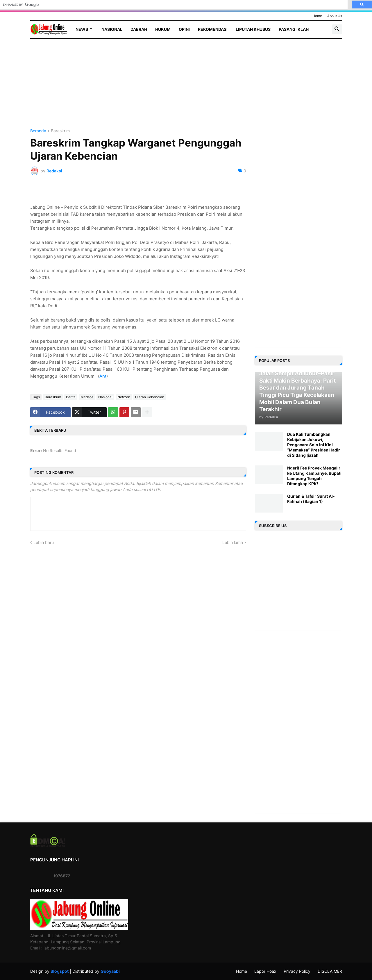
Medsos (87, 397)
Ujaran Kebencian (150, 397)
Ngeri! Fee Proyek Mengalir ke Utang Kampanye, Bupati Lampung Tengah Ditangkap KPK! (314, 476)
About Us (335, 16)
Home (317, 16)
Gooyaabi (110, 971)
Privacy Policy (297, 971)
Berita (71, 397)
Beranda (38, 131)
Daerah (139, 29)
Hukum (163, 29)
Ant (103, 376)
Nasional (112, 29)
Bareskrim (60, 131)
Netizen (124, 397)
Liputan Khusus (253, 29)
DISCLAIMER (330, 971)
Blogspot (60, 971)
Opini (184, 29)
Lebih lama (233, 542)
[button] (337, 29)
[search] (173, 5)
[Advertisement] (138, 88)
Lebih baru (44, 542)
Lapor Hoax (265, 971)
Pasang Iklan (294, 29)
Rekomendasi (213, 29)
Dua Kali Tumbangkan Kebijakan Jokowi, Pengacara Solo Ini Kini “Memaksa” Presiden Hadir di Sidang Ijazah (314, 445)
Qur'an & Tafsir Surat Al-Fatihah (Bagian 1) (311, 499)
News (82, 29)
